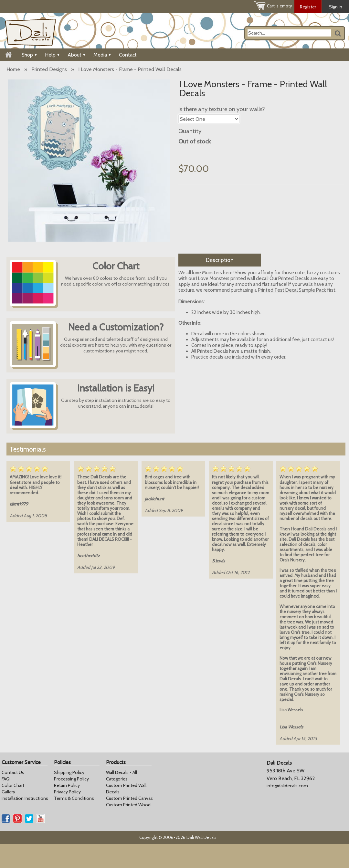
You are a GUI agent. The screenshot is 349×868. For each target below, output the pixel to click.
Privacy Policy (67, 792)
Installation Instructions (25, 798)
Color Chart (13, 785)
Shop (29, 55)
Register (308, 7)
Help (52, 55)
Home (13, 69)
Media (102, 55)
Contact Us (13, 772)
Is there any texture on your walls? (222, 109)
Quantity (190, 131)
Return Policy (67, 785)
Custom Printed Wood (128, 805)
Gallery (8, 792)
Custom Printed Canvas (129, 798)
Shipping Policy (69, 772)
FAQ (6, 779)
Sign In (336, 7)
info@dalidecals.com (287, 786)
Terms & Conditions (74, 798)
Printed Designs (49, 69)
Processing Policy (71, 779)
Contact (128, 55)
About (76, 55)
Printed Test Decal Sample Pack (292, 290)
